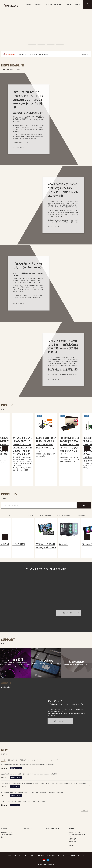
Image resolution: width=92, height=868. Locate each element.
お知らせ (77, 4)
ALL (10, 515)
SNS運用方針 (41, 856)
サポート (68, 4)
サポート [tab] (58, 760)
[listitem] (86, 811)
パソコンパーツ (28, 515)
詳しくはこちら (19, 147)
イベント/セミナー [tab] (37, 760)
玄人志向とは (39, 4)
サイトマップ (65, 856)
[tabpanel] (46, 788)
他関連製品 (82, 515)
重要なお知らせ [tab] (12, 760)
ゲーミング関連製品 (64, 515)
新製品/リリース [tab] (24, 760)
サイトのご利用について (53, 856)
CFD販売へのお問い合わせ (77, 856)
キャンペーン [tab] (49, 760)
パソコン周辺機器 (46, 515)
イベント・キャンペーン (54, 4)
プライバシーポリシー (29, 856)
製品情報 (28, 4)
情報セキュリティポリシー (15, 856)
